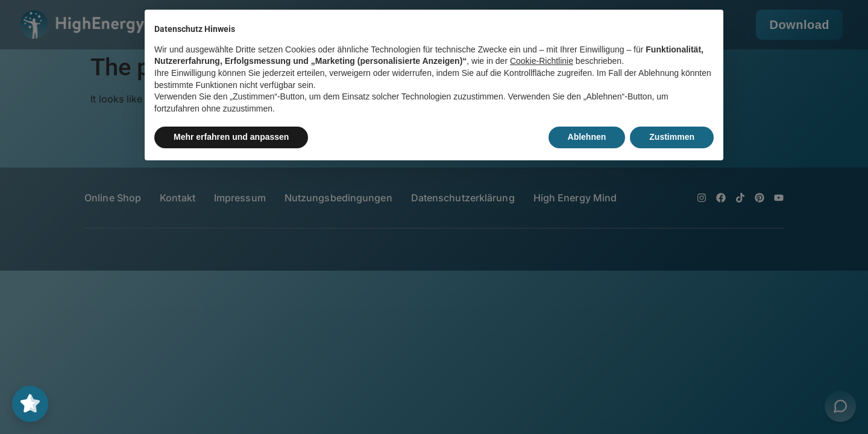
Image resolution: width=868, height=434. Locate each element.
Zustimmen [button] (672, 137)
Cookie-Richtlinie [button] (542, 61)
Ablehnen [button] (587, 137)
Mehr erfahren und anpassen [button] (231, 137)
